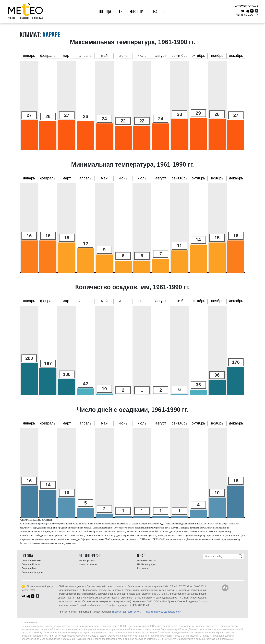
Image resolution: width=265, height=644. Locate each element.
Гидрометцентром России (126, 612)
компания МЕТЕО (147, 560)
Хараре (51, 35)
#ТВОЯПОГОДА (247, 6)
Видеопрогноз (87, 560)
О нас (155, 12)
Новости (137, 12)
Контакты (142, 568)
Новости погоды (88, 564)
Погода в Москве (31, 560)
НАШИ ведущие (146, 564)
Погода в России (31, 564)
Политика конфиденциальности (164, 612)
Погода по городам (32, 572)
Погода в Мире (30, 568)
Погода (105, 12)
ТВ (120, 12)
